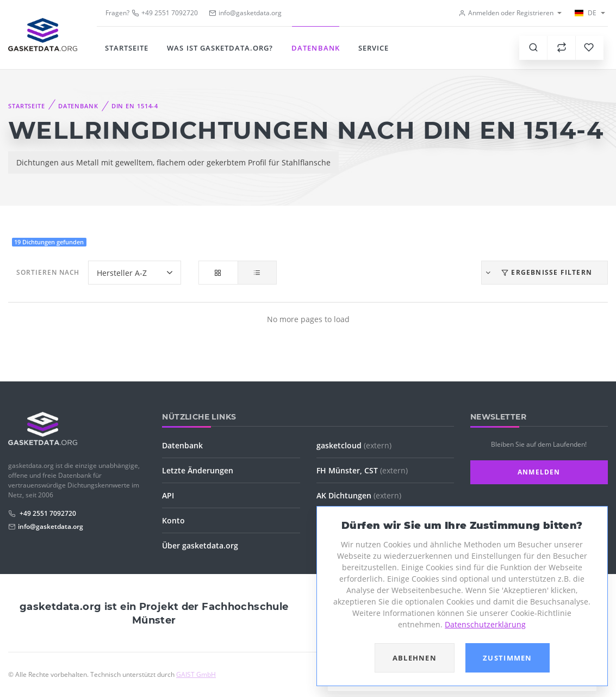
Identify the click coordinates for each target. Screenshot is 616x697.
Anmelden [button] (539, 472)
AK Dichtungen (359, 495)
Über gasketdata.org (200, 545)
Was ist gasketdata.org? (220, 48)
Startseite (127, 48)
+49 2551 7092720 (165, 13)
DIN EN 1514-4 (135, 106)
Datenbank (315, 48)
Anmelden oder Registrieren (506, 13)
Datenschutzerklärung (485, 624)
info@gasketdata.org (51, 526)
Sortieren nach (48, 272)
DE (585, 13)
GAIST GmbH (196, 674)
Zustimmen (508, 658)
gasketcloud (354, 445)
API (168, 495)
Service (374, 48)
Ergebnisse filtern (538, 272)
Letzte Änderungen (198, 470)
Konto (173, 520)
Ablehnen (415, 658)
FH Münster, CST (362, 470)
